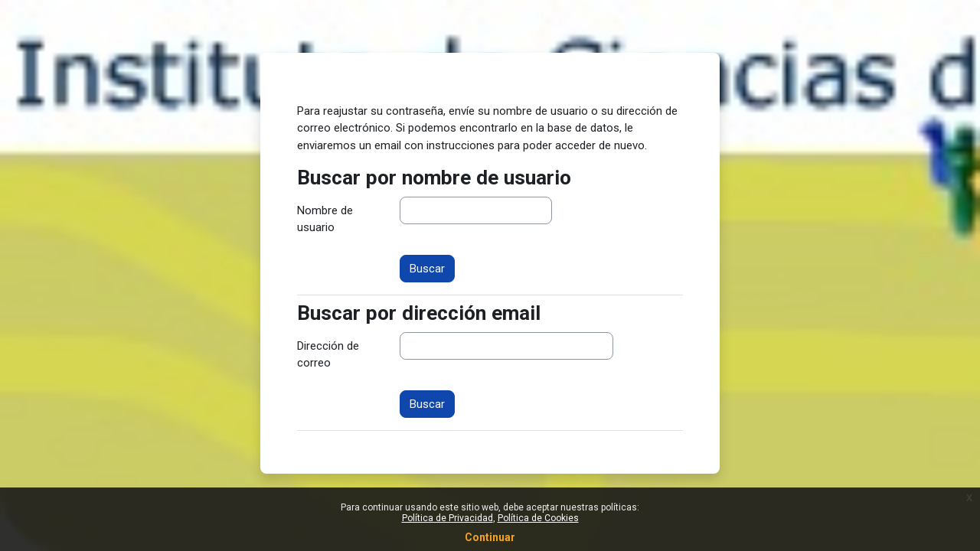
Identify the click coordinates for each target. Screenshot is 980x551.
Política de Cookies (538, 518)
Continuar (490, 537)
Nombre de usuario (325, 219)
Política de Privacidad (448, 518)
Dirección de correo (328, 355)
